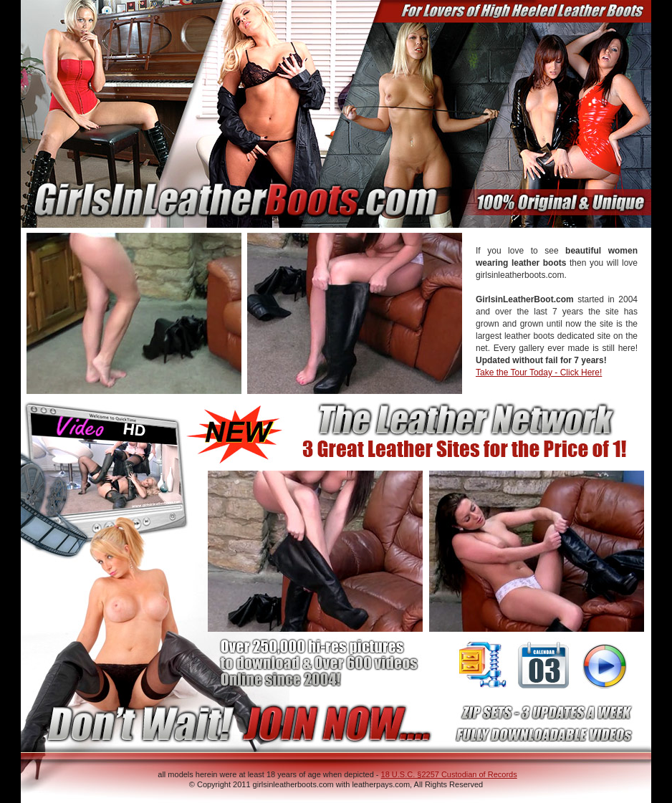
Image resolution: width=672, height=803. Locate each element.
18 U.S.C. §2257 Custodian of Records (449, 774)
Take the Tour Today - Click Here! (539, 372)
